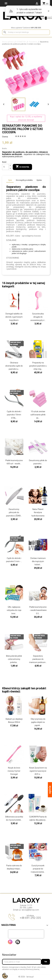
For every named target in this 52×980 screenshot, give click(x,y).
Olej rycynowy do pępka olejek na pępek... (38, 722)
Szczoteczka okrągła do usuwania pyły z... (38, 317)
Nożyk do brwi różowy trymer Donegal (14, 771)
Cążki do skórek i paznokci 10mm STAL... (14, 415)
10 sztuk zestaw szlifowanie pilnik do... (38, 415)
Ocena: (5, 137)
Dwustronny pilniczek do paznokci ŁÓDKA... (14, 512)
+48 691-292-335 (30, 918)
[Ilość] (5, 167)
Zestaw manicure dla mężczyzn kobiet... (38, 561)
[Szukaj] (26, 32)
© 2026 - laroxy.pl (26, 977)
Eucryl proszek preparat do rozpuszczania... (38, 869)
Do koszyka (22, 167)
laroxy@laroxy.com (30, 910)
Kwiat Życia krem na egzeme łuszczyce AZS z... (38, 771)
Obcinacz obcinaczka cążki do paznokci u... (14, 366)
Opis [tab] (10, 180)
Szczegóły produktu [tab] (24, 180)
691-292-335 (36, 28)
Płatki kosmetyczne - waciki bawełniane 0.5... (38, 610)
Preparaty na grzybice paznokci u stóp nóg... (38, 366)
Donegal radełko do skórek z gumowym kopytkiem (14, 317)
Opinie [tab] (39, 180)
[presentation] (26, 934)
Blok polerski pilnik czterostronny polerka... (14, 659)
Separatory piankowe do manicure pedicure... (38, 659)
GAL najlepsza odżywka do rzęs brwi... (14, 610)
